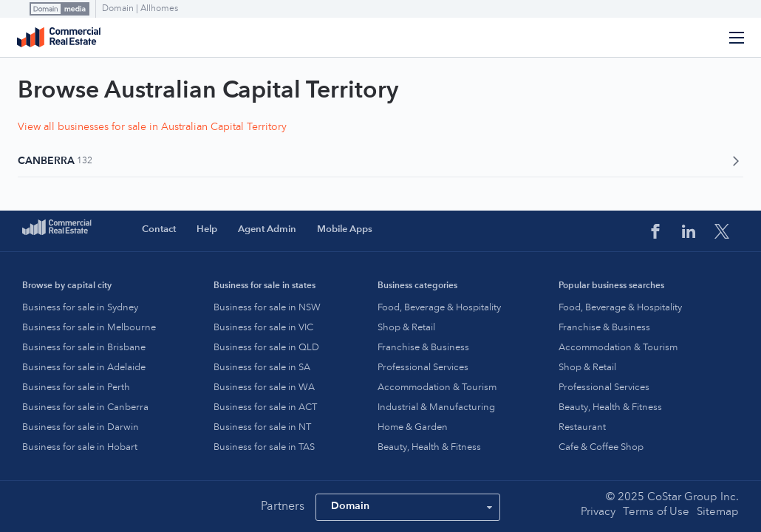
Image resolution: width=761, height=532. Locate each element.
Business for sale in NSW (267, 308)
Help (207, 229)
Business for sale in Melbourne (89, 328)
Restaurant (582, 427)
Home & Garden (413, 427)
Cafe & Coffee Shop (601, 447)
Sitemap (718, 512)
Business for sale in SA (262, 368)
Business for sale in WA (264, 388)
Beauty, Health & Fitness (429, 447)
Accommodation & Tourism (437, 388)
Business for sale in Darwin (81, 427)
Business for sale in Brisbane (84, 348)
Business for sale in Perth (76, 388)
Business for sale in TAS (264, 447)
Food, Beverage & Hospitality (439, 308)
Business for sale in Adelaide (84, 368)
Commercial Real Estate (59, 38)
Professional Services (423, 368)
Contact (159, 229)
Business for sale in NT (262, 427)
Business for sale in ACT (265, 407)
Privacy (598, 512)
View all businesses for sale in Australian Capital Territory (152, 127)
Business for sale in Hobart (80, 447)
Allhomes (159, 9)
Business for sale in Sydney (80, 308)
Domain (119, 9)
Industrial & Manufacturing (436, 407)
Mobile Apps (345, 229)
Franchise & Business (423, 348)
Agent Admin (267, 229)
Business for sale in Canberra (85, 407)
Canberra (380, 161)
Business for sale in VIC (263, 328)
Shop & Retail (406, 328)
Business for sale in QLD (266, 348)
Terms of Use (656, 512)
